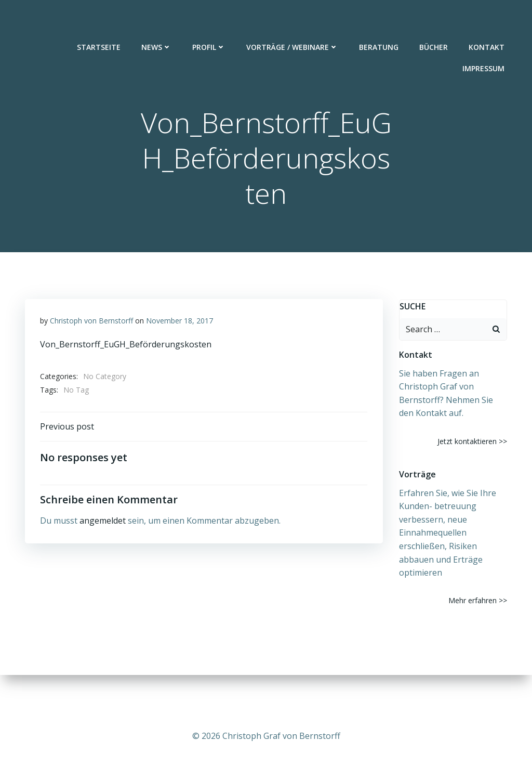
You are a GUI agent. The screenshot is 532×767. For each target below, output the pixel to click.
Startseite (99, 21)
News (157, 21)
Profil (209, 21)
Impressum (484, 42)
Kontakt (487, 21)
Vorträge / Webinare (293, 21)
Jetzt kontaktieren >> (473, 441)
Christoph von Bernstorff (91, 322)
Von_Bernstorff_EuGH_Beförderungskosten (126, 345)
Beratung (379, 21)
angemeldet (103, 522)
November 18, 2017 (179, 322)
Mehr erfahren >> (478, 601)
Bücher (434, 21)
